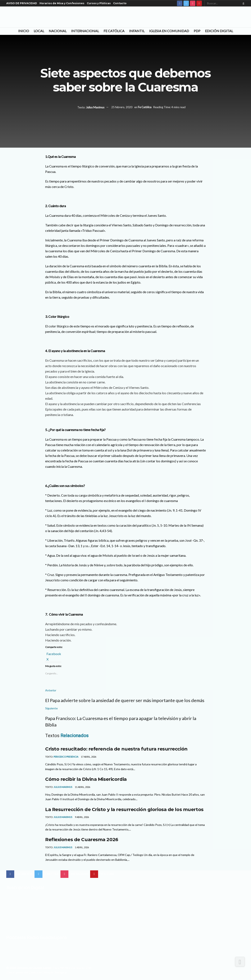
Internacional (85, 31)
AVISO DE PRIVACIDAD (22, 3)
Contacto (120, 3)
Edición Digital (219, 31)
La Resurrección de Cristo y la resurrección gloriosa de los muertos (124, 809)
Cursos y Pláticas (99, 3)
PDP (197, 31)
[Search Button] (243, 3)
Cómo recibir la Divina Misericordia (86, 779)
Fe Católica (114, 31)
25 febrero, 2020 (122, 107)
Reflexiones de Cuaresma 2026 (82, 839)
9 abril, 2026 (82, 817)
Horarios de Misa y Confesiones (62, 3)
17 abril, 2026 (88, 757)
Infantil (137, 31)
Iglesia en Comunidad (169, 31)
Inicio (24, 31)
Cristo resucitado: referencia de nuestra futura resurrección (116, 749)
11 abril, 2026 (82, 787)
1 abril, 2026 (82, 847)
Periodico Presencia (66, 757)
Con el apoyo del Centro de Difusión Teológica (36, 972)
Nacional (58, 31)
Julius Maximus (95, 107)
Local (39, 31)
